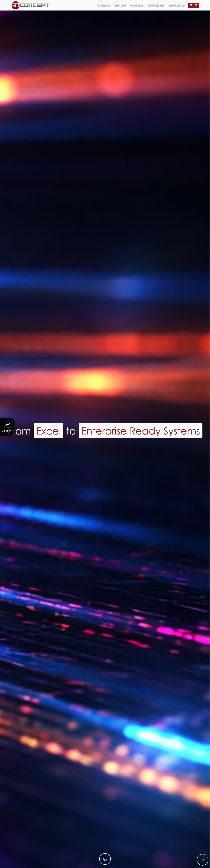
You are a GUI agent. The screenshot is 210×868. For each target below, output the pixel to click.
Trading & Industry (137, 702)
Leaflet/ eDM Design (116, 708)
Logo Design (145, 708)
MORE (105, 779)
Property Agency (167, 702)
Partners (136, 4)
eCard (91, 708)
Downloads (155, 4)
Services (120, 4)
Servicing (75, 702)
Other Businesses (68, 708)
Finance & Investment (103, 702)
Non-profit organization (47, 702)
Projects (103, 4)
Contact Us (176, 4)
